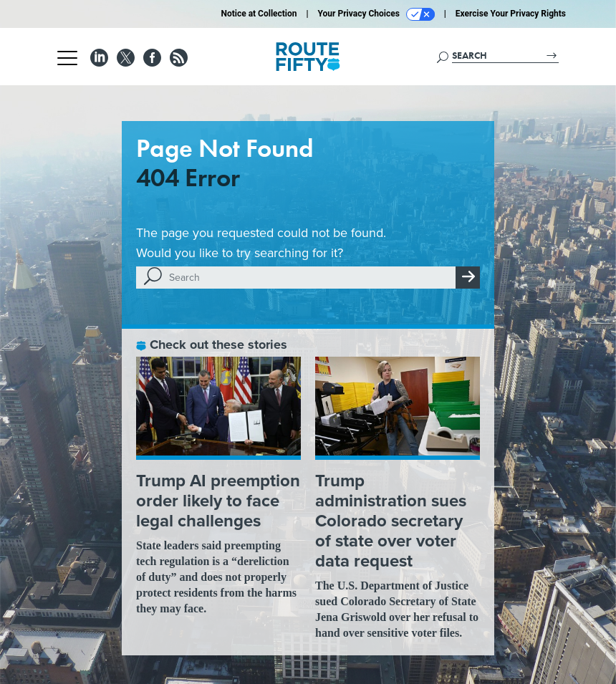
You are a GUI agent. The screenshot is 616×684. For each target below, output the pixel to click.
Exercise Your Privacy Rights (511, 14)
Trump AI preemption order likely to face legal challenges (218, 501)
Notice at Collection (259, 14)
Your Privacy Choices (376, 14)
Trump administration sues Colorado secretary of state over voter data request (391, 521)
